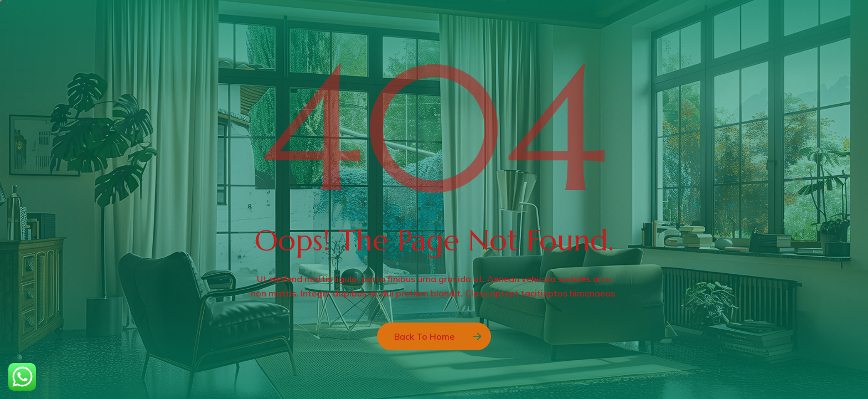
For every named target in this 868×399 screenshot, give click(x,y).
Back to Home (424, 336)
